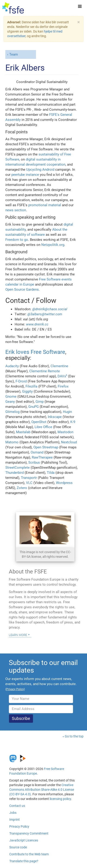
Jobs (13, 813)
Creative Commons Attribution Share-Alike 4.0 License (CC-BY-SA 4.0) (42, 790)
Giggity (27, 391)
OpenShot (39, 422)
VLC (29, 483)
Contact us (17, 806)
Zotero (22, 488)
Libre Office (43, 427)
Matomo (12, 442)
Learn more (18, 635)
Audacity (12, 366)
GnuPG (34, 407)
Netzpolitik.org (53, 245)
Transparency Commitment (29, 833)
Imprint (14, 820)
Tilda (51, 473)
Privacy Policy (19, 826)
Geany (10, 402)
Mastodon (65, 432)
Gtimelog (12, 412)
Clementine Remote (45, 371)
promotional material (45, 205)
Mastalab (23, 432)
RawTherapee (42, 457)
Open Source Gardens (22, 289)
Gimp (40, 402)
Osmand (37, 452)
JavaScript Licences (24, 840)
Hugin (67, 412)
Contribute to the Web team (29, 854)
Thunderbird (14, 473)
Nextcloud (69, 442)
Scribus (34, 462)
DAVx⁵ (62, 376)
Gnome (11, 397)
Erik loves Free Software (35, 352)
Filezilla (31, 386)
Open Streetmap (46, 447)
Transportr (29, 478)
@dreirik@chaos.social (50, 309)
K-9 (73, 422)
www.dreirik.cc (37, 324)
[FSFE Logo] (13, 8)
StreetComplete (18, 468)
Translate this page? (24, 861)
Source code (18, 847)
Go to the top (74, 736)
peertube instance (25, 175)
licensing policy (60, 799)
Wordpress (64, 483)
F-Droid (21, 381)
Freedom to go (17, 240)
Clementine (59, 366)
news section (16, 210)
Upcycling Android (40, 170)
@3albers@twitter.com (45, 314)
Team (14, 54)
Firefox (63, 386)
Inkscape (55, 417)
